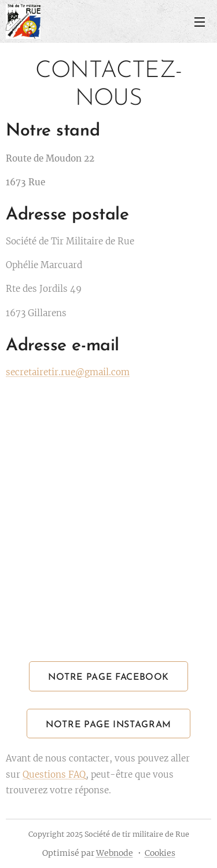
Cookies (160, 853)
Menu (200, 22)
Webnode (115, 853)
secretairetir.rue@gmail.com (68, 372)
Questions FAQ (54, 774)
